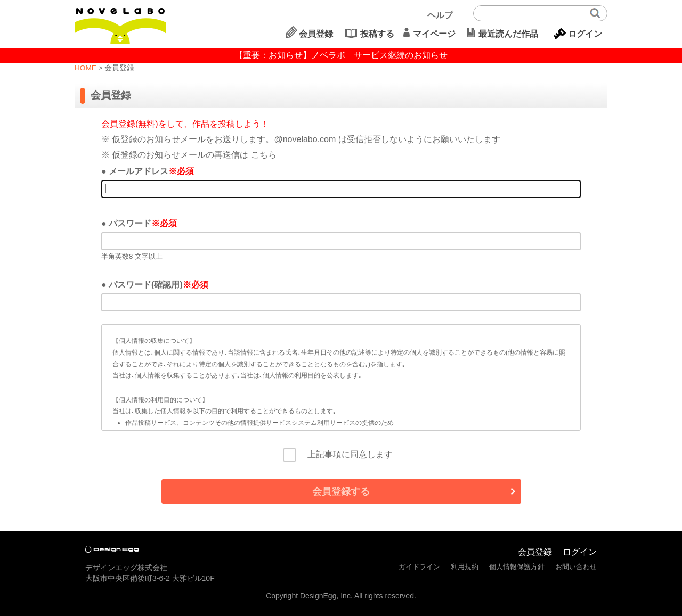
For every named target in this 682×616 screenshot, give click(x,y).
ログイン (585, 34)
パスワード (130, 223)
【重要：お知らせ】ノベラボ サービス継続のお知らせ (341, 55)
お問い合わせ (576, 567)
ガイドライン (419, 567)
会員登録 (316, 34)
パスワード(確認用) (146, 285)
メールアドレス (139, 171)
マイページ (434, 34)
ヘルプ (440, 15)
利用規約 (465, 567)
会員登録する (341, 491)
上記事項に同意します (346, 454)
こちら (264, 155)
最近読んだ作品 (508, 34)
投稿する (377, 34)
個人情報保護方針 (517, 567)
